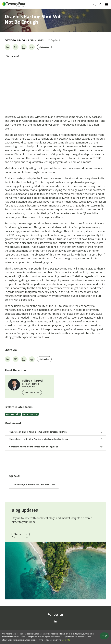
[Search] (94, 4)
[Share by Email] (16, 47)
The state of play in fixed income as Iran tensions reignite (38, 432)
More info (66, 640)
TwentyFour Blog (15, 40)
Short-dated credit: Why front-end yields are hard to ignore (39, 439)
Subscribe (44, 47)
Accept (104, 636)
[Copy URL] (24, 47)
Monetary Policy (13, 414)
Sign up (18, 534)
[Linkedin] (55, 621)
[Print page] (32, 47)
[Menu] (107, 4)
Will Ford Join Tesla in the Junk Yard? (32, 485)
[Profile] (100, 4)
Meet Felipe (30, 392)
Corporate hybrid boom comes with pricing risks (34, 447)
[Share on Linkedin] (8, 47)
